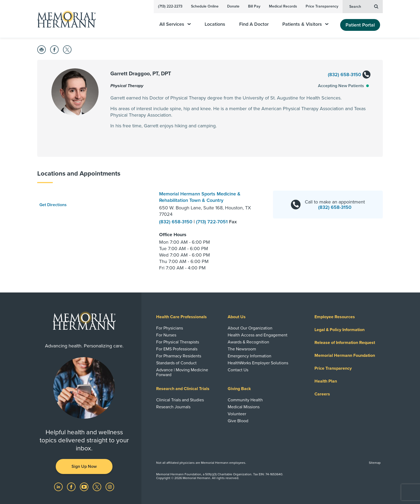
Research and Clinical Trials (183, 389)
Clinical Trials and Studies (180, 400)
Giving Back (239, 389)
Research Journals (173, 407)
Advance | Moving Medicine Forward (182, 372)
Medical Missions (244, 407)
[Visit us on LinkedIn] (59, 487)
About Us (237, 317)
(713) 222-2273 (170, 6)
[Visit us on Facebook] (72, 487)
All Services (175, 24)
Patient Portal (360, 25)
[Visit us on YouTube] (85, 487)
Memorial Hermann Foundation (345, 355)
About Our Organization (250, 328)
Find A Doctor (254, 24)
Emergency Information (250, 356)
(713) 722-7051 (213, 222)
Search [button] (364, 6)
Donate (233, 6)
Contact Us (238, 370)
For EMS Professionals (177, 349)
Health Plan (326, 381)
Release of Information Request (345, 343)
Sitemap (375, 463)
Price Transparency (322, 6)
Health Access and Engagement (258, 335)
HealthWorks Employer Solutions (258, 363)
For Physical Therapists (178, 342)
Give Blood (238, 421)
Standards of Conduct (176, 363)
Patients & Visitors (305, 24)
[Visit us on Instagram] (110, 487)
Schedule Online (205, 6)
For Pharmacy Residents (179, 356)
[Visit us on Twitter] (97, 487)
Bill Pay (254, 6)
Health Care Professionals (181, 317)
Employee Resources (335, 317)
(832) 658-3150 (349, 75)
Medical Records (283, 6)
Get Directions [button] (53, 205)
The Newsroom (242, 349)
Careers (322, 394)
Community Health (245, 400)
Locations (215, 24)
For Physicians (170, 328)
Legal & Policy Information (340, 330)
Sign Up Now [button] (84, 466)
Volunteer (237, 414)
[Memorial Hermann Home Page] (64, 19)
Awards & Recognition (248, 342)
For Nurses (166, 335)
